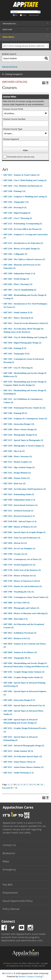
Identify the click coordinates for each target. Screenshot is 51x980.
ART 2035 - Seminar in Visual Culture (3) (21, 175)
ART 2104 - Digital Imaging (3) (17, 213)
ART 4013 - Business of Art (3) (17, 638)
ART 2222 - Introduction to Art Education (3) (23, 243)
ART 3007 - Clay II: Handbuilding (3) (20, 290)
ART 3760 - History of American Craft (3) (21, 581)
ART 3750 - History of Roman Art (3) (20, 576)
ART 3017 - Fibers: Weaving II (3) (18, 318)
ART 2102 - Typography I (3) (16, 202)
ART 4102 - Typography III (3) (17, 658)
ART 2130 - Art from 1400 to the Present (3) (22, 229)
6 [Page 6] (25, 785)
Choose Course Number (14, 119)
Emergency (9, 869)
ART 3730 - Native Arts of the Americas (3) (22, 570)
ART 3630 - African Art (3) (15, 543)
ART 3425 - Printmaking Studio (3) (19, 494)
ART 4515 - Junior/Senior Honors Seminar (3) (23, 767)
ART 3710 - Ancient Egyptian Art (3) (19, 565)
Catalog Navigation (14, 74)
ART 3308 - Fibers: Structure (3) (17, 456)
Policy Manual (11, 909)
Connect (8, 921)
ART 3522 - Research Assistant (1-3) (19, 516)
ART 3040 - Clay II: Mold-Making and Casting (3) (25, 337)
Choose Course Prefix (13, 109)
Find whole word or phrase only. (21, 157)
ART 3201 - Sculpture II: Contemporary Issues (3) (25, 419)
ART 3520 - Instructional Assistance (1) (20, 505)
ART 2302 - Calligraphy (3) (15, 254)
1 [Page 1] (8, 785)
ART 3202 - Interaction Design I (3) (19, 424)
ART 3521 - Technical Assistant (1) (18, 511)
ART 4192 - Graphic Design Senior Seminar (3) (24, 672)
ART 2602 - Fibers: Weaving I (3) (18, 284)
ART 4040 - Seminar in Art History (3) (20, 652)
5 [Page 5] (21, 785)
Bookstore (9, 853)
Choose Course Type (13, 129)
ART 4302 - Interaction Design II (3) (19, 700)
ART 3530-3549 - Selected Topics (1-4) (20, 521)
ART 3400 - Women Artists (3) (16, 478)
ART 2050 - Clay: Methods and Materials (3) (23, 186)
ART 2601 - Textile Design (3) (16, 279)
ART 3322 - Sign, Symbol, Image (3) (19, 467)
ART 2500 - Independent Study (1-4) (19, 273)
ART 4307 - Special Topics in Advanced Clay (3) (24, 705)
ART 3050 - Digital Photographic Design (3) (22, 343)
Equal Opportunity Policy (18, 901)
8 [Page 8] (31, 785)
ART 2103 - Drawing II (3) (15, 207)
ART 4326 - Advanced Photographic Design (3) (24, 746)
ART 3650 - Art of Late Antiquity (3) (19, 548)
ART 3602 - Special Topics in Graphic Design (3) (24, 532)
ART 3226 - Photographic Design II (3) (20, 435)
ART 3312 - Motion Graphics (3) (17, 462)
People (23, 15)
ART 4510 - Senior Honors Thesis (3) (19, 762)
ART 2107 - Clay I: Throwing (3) (18, 218)
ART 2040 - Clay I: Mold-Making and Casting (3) (25, 180)
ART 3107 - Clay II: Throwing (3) (18, 368)
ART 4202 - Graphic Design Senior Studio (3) (23, 677)
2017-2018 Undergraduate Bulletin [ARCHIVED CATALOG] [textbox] (26, 46)
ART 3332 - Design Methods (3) (17, 473)
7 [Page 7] (28, 785)
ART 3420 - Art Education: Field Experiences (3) (24, 489)
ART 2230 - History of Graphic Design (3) (21, 249)
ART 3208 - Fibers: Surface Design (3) (20, 429)
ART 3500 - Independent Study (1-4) (19, 500)
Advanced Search (10, 67)
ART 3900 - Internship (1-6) (15, 619)
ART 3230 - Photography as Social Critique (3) (24, 446)
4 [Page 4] (18, 785)
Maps (6, 861)
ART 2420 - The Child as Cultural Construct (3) (24, 259)
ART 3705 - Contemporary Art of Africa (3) (22, 559)
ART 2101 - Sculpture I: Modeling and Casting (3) (25, 197)
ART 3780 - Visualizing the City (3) (18, 592)
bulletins (9, 973)
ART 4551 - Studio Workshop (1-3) (18, 773)
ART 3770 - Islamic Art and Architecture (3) (22, 586)
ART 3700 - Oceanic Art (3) (15, 554)
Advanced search (34, 15)
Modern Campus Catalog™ (31, 976)
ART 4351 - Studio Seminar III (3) (18, 751)
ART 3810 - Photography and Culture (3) (21, 608)
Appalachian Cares (18, 807)
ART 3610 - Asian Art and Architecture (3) (22, 538)
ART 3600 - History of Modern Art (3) (20, 527)
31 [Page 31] (16, 788)
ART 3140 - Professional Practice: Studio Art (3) (24, 408)
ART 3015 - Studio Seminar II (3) (18, 312)
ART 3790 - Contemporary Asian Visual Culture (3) (26, 597)
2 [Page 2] (12, 785)
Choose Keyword (11, 139)
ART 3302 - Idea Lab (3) (14, 451)
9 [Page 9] (34, 785)
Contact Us (9, 845)
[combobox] (26, 46)
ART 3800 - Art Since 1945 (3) (16, 603)
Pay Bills (8, 885)
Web (15, 15)
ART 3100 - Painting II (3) (15, 348)
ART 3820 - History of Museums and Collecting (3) (25, 613)
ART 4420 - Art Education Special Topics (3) (23, 756)
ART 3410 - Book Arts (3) (14, 483)
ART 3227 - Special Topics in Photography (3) (23, 440)
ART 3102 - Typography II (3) (16, 354)
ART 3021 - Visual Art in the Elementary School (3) (26, 323)
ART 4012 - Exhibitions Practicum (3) (20, 633)
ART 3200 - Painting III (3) (15, 413)
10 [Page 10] (38, 785)
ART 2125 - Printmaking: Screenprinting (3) (23, 224)
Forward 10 (7, 788)
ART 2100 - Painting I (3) (14, 191)
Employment (10, 893)
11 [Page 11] (42, 785)
